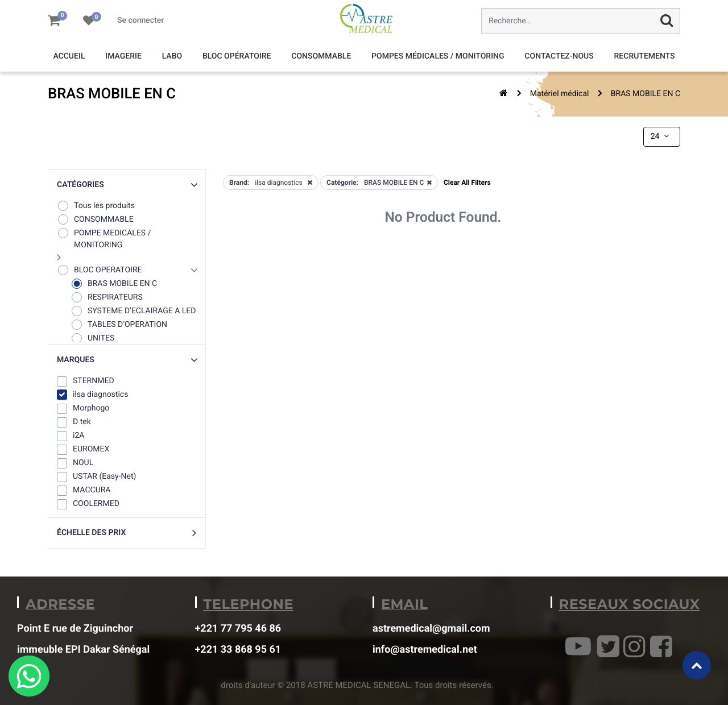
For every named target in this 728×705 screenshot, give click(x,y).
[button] (127, 185)
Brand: (239, 183)
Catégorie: (342, 183)
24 (661, 136)
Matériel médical (560, 94)
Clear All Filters (467, 183)
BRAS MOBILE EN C (646, 94)
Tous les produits (96, 206)
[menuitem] (69, 57)
